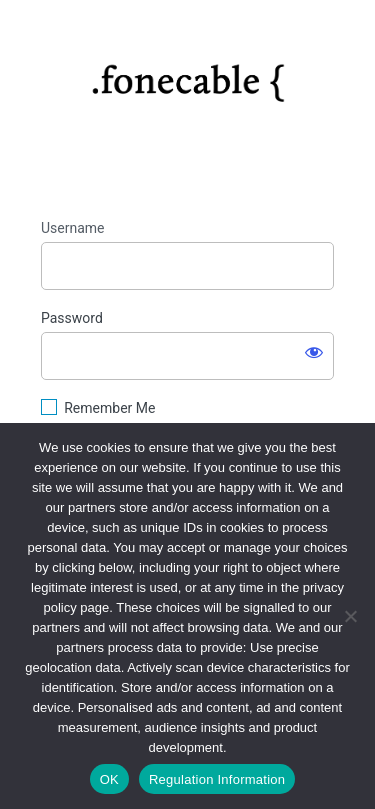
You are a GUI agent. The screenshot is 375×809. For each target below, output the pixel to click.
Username (73, 228)
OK (109, 779)
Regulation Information (217, 779)
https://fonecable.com (187, 76)
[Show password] (314, 352)
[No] (350, 616)
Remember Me (109, 408)
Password (72, 318)
